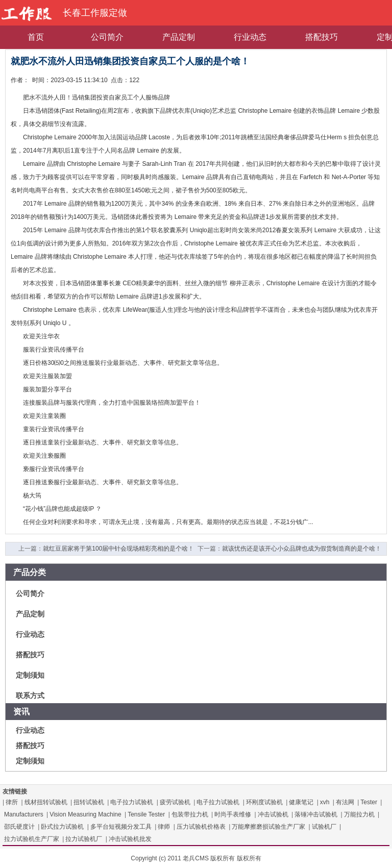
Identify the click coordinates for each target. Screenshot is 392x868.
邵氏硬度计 (19, 827)
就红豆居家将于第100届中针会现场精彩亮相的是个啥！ (118, 549)
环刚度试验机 (264, 802)
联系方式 (30, 696)
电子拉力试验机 (132, 802)
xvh (325, 802)
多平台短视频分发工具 (121, 827)
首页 (36, 37)
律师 (164, 827)
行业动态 (250, 37)
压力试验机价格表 (201, 827)
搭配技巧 (322, 37)
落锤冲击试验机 (316, 814)
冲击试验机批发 (130, 839)
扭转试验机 (89, 802)
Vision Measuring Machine (85, 814)
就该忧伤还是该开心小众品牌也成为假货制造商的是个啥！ (302, 549)
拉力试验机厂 (84, 839)
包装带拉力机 (190, 814)
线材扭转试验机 (46, 802)
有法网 (345, 802)
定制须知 (30, 675)
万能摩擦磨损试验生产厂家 (268, 827)
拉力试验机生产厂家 (32, 839)
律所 (12, 802)
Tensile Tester (146, 814)
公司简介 (107, 37)
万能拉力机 (359, 814)
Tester (369, 802)
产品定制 (179, 37)
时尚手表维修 (233, 814)
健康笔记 (301, 802)
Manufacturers (24, 814)
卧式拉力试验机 (62, 827)
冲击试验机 (273, 814)
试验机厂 (324, 827)
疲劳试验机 (175, 802)
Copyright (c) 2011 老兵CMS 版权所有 (183, 858)
